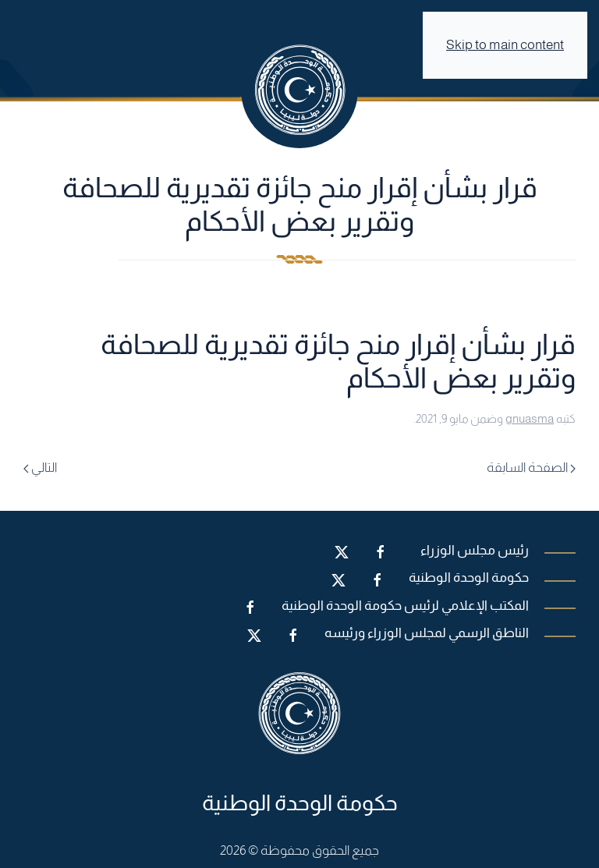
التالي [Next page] (40, 468)
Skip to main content (505, 45)
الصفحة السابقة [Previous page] (531, 468)
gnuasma (530, 418)
